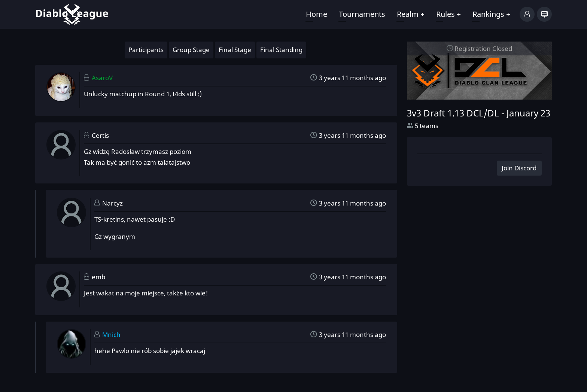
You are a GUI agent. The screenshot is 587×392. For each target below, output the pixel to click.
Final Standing (281, 50)
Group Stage (191, 50)
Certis (100, 135)
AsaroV (102, 78)
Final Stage (235, 50)
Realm (411, 14)
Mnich (111, 335)
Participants (146, 50)
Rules (448, 14)
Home (317, 14)
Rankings (491, 14)
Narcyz (112, 203)
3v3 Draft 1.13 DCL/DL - (479, 113)
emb (98, 277)
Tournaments (362, 14)
